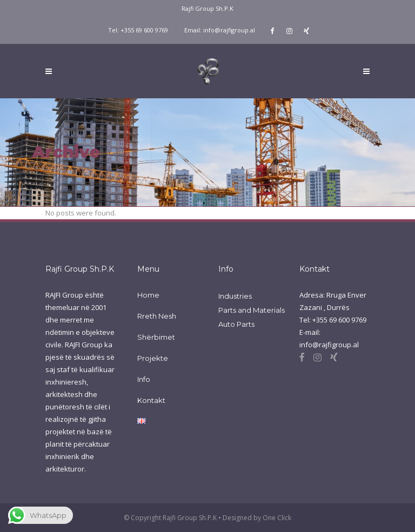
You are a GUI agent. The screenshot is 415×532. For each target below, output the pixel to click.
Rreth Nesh (157, 316)
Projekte (153, 358)
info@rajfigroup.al (229, 30)
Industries (235, 296)
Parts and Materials (252, 310)
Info (144, 379)
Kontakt (151, 400)
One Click (277, 518)
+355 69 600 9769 (144, 30)
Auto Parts (236, 324)
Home (148, 295)
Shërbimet (156, 337)
